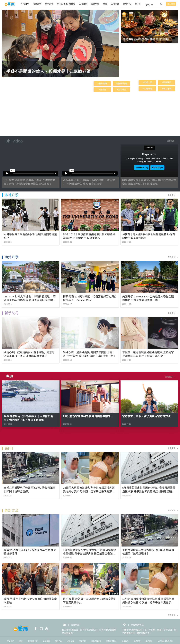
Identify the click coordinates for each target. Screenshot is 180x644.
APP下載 (82, 641)
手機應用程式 (137, 625)
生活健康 (83, 4)
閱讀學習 (95, 4)
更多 (150, 5)
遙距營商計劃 (33, 641)
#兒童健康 (166, 82)
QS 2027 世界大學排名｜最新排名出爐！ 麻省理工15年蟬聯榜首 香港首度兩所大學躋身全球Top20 (30, 300)
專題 (105, 4)
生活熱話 (115, 4)
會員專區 (46, 641)
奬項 (21, 641)
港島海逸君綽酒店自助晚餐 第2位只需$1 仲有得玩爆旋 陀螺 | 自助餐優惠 (149, 40)
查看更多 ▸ (173, 195)
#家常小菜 (147, 82)
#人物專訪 (147, 89)
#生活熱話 (121, 90)
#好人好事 (166, 89)
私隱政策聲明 (111, 641)
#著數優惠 (102, 84)
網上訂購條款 (96, 641)
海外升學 (37, 4)
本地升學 (25, 4)
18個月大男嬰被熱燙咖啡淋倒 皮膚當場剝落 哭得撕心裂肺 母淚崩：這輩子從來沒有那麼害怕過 (89, 491)
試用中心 (127, 4)
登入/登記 (171, 4)
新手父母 (49, 4)
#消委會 (102, 90)
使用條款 (149, 641)
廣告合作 (58, 641)
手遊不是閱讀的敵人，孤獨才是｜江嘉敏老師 (48, 71)
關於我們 (11, 641)
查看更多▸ (171, 141)
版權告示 (125, 641)
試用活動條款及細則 (165, 641)
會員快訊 (75, 625)
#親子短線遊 (121, 84)
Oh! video (14, 141)
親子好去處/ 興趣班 (66, 4)
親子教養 (139, 4)
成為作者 (70, 641)
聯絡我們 (137, 641)
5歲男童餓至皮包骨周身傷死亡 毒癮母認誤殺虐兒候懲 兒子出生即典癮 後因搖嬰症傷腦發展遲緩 (149, 491)
